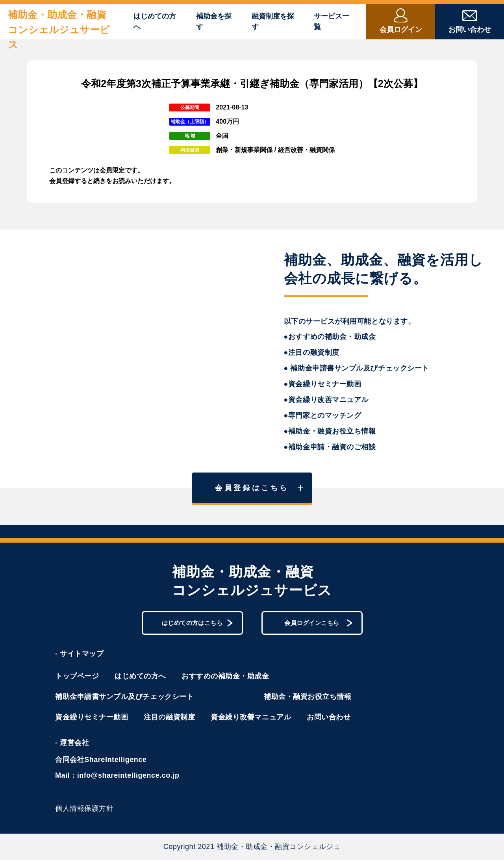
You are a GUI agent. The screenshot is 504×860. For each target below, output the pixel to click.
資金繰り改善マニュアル (251, 717)
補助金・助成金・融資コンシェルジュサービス (59, 30)
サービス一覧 (332, 21)
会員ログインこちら (318, 623)
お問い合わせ (329, 717)
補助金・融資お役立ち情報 (308, 697)
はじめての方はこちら (197, 623)
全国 (222, 136)
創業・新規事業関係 (244, 150)
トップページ (77, 676)
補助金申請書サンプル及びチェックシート (124, 697)
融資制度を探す (273, 21)
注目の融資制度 (169, 717)
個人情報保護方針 (84, 808)
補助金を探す (214, 21)
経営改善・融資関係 (306, 150)
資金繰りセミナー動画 (92, 717)
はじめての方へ (155, 21)
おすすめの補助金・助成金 (225, 676)
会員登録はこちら (259, 488)
